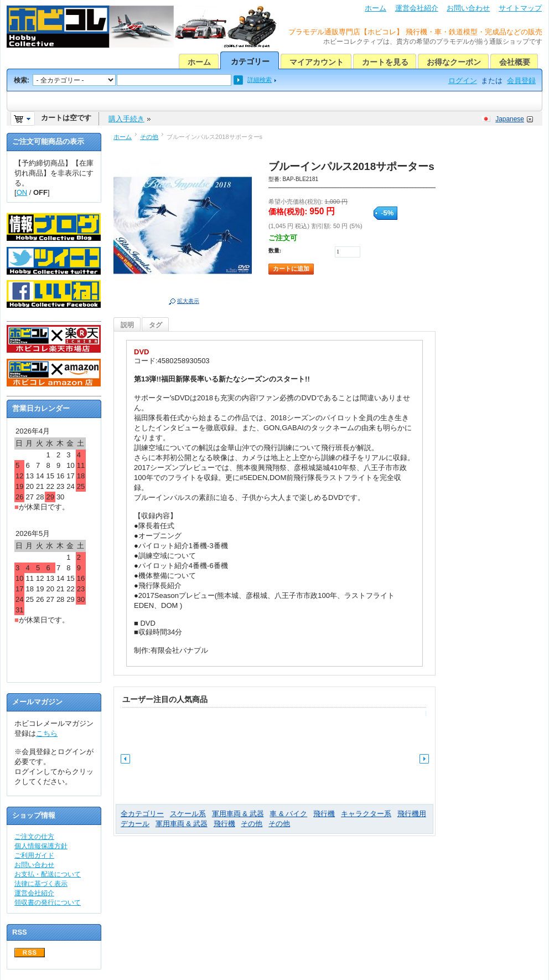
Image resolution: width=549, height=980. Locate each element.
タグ (156, 325)
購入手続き (126, 119)
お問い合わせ (468, 8)
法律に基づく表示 (41, 884)
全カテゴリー (142, 814)
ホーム (376, 8)
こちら (47, 733)
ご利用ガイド (34, 855)
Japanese (510, 119)
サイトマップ (520, 8)
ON (22, 192)
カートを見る (385, 62)
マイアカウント (317, 62)
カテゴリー (250, 61)
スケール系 (188, 814)
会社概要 (515, 62)
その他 (149, 137)
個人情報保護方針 (41, 846)
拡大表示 (188, 301)
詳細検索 (260, 80)
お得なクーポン (454, 62)
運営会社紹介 (417, 8)
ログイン (463, 81)
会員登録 (521, 81)
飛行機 (324, 814)
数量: (275, 251)
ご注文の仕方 (34, 837)
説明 (127, 325)
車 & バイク (288, 814)
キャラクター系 (366, 814)
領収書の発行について (48, 902)
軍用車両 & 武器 (238, 814)
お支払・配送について (48, 874)
